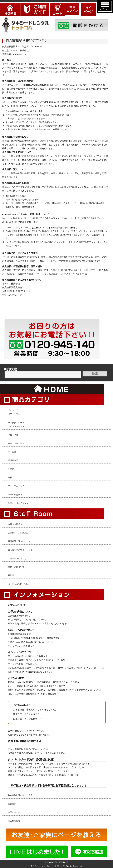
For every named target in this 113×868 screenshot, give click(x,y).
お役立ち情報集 (15, 524)
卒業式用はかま (15, 494)
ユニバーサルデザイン (18, 503)
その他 (11, 469)
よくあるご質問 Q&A (18, 584)
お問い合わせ (14, 812)
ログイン (72, 5)
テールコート (14, 452)
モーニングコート (16, 443)
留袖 (10, 477)
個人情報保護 (14, 821)
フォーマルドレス (16, 486)
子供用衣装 (13, 460)
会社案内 (12, 804)
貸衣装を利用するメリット (20, 550)
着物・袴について (16, 567)
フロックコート (15, 435)
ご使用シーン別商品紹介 (19, 533)
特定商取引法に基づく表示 (20, 795)
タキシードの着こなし (18, 558)
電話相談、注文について (19, 541)
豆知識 (11, 575)
